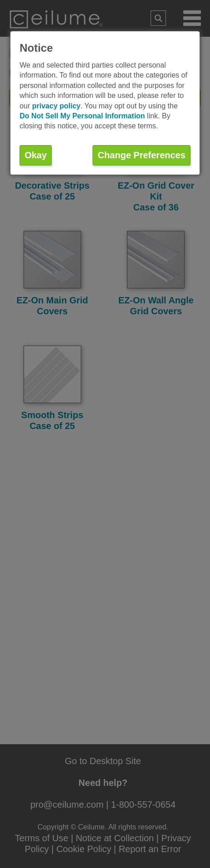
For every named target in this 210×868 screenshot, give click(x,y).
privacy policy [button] (56, 106)
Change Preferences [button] (141, 155)
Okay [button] (36, 155)
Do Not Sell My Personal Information (82, 116)
